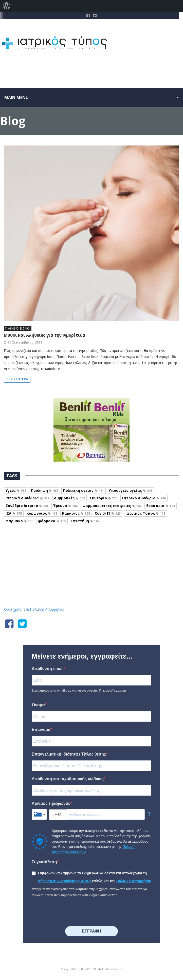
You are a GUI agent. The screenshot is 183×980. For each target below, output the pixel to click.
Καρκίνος (76, 513)
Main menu (16, 97)
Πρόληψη (45, 490)
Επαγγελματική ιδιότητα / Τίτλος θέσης (69, 754)
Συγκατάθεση (44, 862)
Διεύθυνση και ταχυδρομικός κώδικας (68, 779)
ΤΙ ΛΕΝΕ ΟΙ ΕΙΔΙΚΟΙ (18, 328)
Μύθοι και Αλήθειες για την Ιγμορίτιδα (44, 335)
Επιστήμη (85, 521)
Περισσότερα (17, 379)
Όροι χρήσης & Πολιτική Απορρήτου (34, 609)
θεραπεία (161, 506)
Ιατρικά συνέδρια (27, 498)
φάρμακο (19, 521)
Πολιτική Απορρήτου (134, 881)
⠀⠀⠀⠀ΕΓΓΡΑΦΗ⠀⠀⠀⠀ (91, 931)
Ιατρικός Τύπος (145, 513)
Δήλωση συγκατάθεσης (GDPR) (65, 881)
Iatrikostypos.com (92, 547)
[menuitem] (7, 6)
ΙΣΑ (14, 513)
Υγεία (16, 490)
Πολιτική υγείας (84, 490)
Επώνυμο (41, 730)
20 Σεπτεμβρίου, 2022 (25, 342)
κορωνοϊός (42, 513)
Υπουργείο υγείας (131, 490)
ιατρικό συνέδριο (144, 498)
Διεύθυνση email (48, 669)
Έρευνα (65, 506)
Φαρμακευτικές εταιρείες (112, 506)
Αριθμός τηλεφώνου (51, 803)
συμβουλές (69, 498)
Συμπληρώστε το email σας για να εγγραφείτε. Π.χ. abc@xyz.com (79, 691)
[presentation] (70, 912)
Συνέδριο (104, 498)
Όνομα (38, 705)
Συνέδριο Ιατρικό (27, 506)
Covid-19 (108, 513)
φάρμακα (52, 521)
